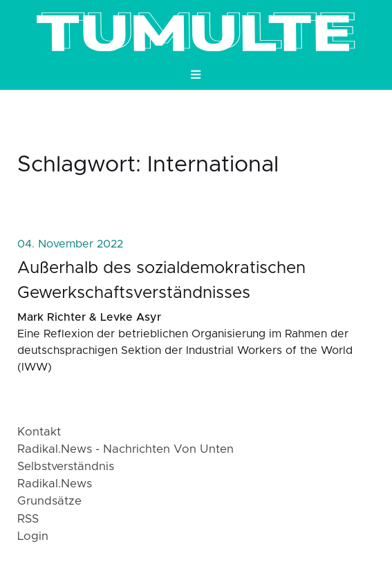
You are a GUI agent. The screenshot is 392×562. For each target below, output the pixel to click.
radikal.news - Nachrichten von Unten (125, 449)
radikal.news (55, 484)
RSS (28, 519)
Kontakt (39, 432)
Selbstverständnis (66, 467)
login (33, 536)
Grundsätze (49, 501)
